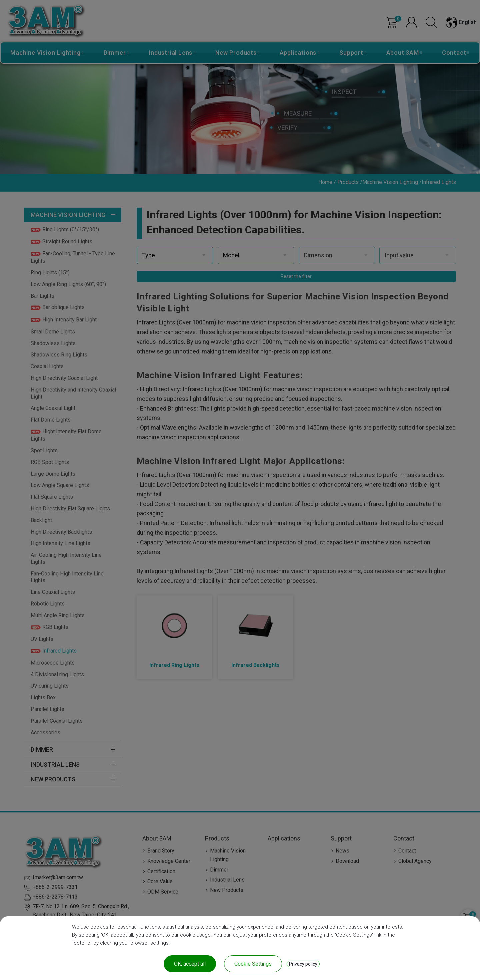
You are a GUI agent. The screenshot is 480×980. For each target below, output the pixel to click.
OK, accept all (190, 964)
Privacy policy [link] (303, 964)
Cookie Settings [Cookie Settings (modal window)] (253, 964)
